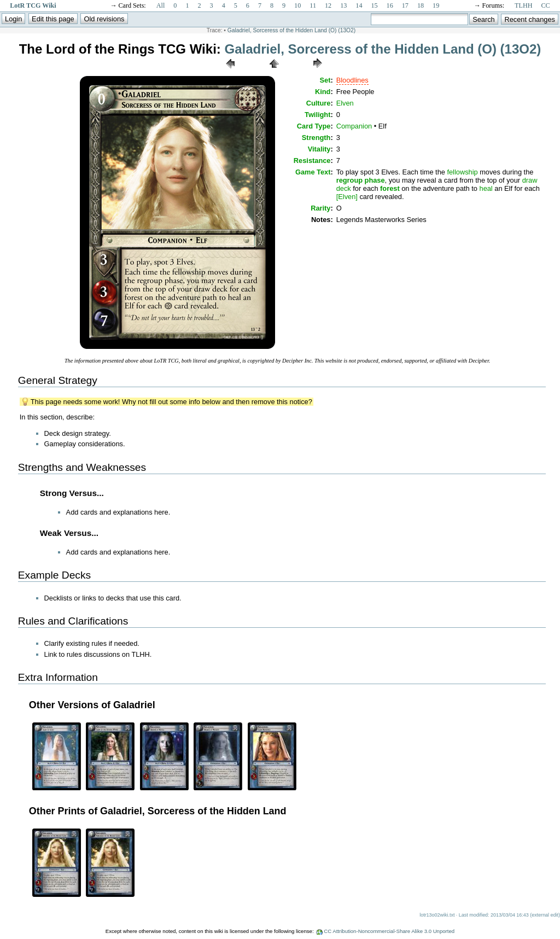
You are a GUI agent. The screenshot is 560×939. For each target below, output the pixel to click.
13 (343, 5)
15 (374, 5)
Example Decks (54, 575)
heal (486, 188)
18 (421, 5)
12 (328, 5)
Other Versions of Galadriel (92, 705)
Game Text (313, 172)
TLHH (523, 5)
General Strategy (58, 380)
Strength (316, 138)
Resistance (312, 161)
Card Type (314, 126)
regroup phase (361, 180)
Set (325, 80)
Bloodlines (352, 80)
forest (390, 188)
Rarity (320, 208)
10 (297, 5)
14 (359, 5)
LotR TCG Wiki (33, 5)
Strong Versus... (72, 493)
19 (436, 5)
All (161, 5)
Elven (345, 103)
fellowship (462, 172)
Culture (319, 103)
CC (546, 5)
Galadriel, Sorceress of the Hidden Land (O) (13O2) (291, 30)
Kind (323, 92)
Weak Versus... (69, 533)
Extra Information (58, 677)
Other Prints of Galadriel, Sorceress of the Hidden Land (158, 811)
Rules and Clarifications (73, 621)
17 (405, 5)
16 (390, 5)
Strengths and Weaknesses (82, 467)
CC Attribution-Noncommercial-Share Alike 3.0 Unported (389, 931)
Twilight (317, 115)
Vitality (319, 149)
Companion (354, 126)
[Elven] (347, 197)
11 (313, 5)
